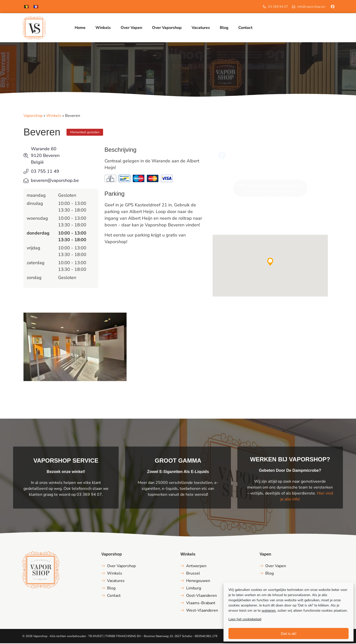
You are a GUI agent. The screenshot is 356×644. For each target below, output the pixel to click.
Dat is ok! (289, 634)
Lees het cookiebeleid (245, 619)
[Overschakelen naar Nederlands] (26, 7)
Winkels (54, 116)
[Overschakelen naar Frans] (36, 7)
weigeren (269, 611)
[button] (270, 262)
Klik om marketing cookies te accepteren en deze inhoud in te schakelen (270, 189)
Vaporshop (33, 116)
